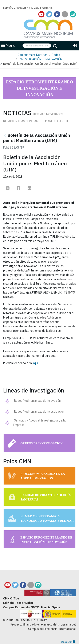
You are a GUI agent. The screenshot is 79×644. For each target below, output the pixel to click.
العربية (34, 8)
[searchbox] (37, 46)
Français (46, 8)
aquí (35, 363)
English (23, 8)
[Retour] (5, 136)
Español (9, 8)
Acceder (68, 642)
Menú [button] (8, 45)
